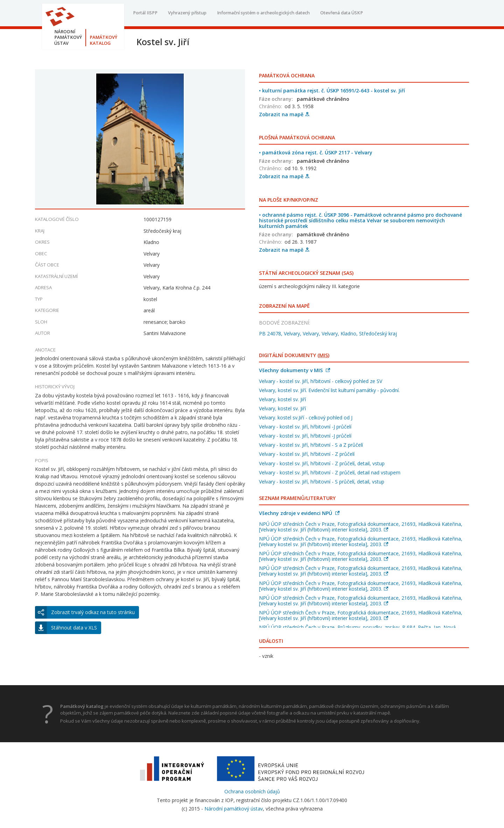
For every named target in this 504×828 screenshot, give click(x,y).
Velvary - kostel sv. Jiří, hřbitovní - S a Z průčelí (311, 445)
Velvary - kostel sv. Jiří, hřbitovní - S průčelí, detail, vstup (322, 482)
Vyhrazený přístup (187, 13)
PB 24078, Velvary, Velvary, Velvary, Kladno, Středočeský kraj (328, 333)
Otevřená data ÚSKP (342, 13)
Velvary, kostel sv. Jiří (282, 399)
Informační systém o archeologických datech (263, 13)
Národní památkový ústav (234, 809)
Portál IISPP (145, 13)
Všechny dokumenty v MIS (295, 370)
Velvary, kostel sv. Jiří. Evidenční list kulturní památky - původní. (329, 390)
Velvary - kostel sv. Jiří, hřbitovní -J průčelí (305, 427)
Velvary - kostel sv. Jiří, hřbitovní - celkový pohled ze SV (321, 381)
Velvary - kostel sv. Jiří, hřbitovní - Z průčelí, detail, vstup (322, 463)
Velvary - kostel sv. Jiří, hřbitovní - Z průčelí (307, 454)
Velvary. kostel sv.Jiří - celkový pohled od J (306, 418)
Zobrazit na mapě (284, 114)
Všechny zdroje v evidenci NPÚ (299, 513)
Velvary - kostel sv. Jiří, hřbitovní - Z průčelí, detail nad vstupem (330, 472)
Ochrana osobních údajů (252, 791)
